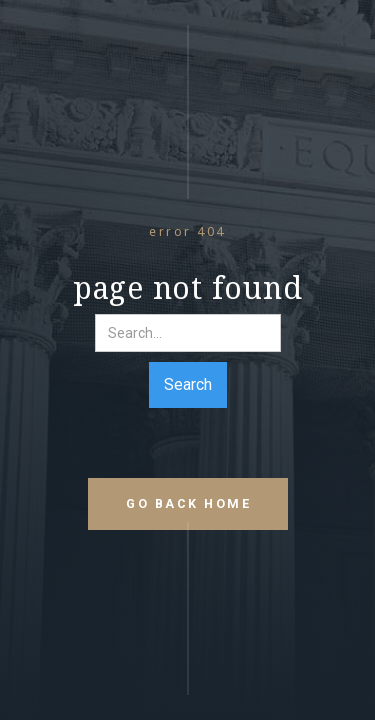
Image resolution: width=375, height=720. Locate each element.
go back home (188, 503)
